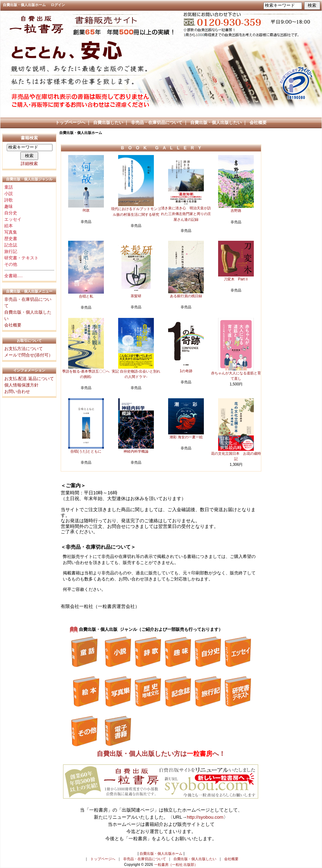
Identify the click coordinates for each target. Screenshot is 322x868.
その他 (11, 264)
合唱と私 (86, 296)
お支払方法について (24, 349)
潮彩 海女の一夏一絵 (186, 437)
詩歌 (9, 200)
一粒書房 (200, 754)
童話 (9, 187)
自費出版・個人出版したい (216, 123)
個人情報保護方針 (21, 385)
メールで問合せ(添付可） (29, 355)
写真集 (11, 232)
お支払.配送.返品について (29, 379)
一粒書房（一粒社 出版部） (176, 865)
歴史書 (11, 239)
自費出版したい (108, 123)
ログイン (58, 5)
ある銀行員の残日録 (186, 296)
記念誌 (11, 245)
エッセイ (13, 219)
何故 (86, 210)
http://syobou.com (205, 817)
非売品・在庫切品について (157, 123)
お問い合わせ (17, 391)
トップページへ (70, 123)
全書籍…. (13, 276)
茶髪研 (136, 296)
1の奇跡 (186, 371)
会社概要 (258, 123)
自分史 (11, 213)
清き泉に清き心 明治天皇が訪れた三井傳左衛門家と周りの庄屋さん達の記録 (186, 214)
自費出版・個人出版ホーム (24, 5)
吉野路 (236, 211)
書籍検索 (29, 138)
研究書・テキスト (21, 258)
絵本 (9, 226)
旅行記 (11, 251)
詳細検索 (29, 164)
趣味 (9, 206)
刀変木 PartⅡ (236, 279)
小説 (9, 194)
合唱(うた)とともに (86, 451)
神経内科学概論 (136, 451)
